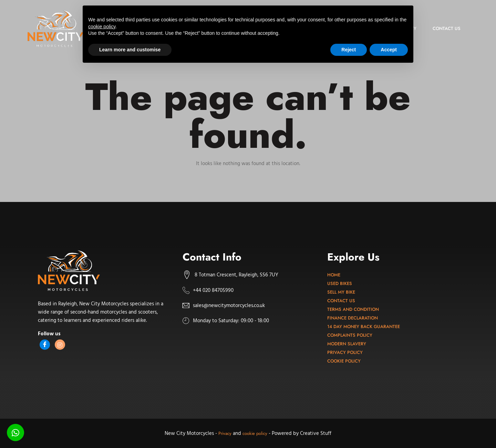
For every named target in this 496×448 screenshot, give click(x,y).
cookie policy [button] (102, 27)
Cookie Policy (344, 361)
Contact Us (341, 301)
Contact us (446, 28)
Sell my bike (341, 292)
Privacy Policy (345, 352)
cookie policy (255, 433)
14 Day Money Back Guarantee (364, 327)
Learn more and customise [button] (130, 50)
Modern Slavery (347, 344)
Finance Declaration (353, 318)
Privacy (225, 433)
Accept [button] (389, 50)
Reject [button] (349, 50)
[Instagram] (60, 345)
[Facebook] (45, 345)
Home (334, 275)
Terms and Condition (353, 309)
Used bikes (340, 283)
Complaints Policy (350, 335)
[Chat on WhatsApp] (15, 432)
